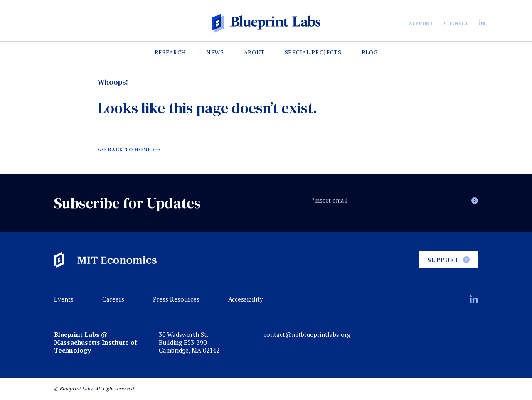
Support (421, 23)
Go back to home (124, 150)
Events (64, 299)
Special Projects (313, 52)
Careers (113, 299)
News (215, 52)
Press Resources (176, 299)
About (254, 52)
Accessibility (246, 299)
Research (171, 52)
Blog (370, 52)
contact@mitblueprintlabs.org (307, 335)
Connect (456, 23)
